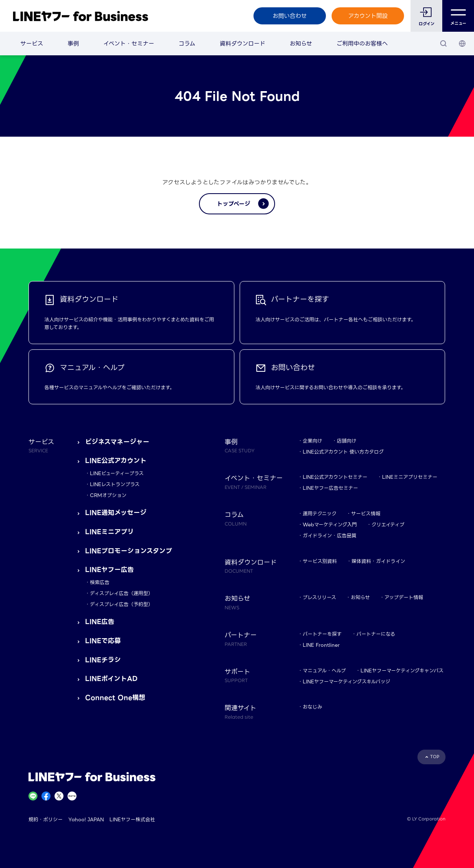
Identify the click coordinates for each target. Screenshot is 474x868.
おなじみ (312, 707)
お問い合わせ (290, 16)
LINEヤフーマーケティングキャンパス (402, 671)
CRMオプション (108, 495)
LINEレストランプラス (115, 484)
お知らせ (301, 44)
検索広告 (100, 582)
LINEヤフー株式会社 (132, 819)
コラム (187, 44)
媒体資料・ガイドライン (378, 561)
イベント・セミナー (129, 44)
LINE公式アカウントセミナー (335, 477)
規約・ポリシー (46, 819)
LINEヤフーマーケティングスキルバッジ (346, 682)
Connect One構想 (115, 698)
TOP (435, 757)
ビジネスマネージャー (117, 442)
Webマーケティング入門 (330, 525)
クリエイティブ (388, 525)
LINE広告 (100, 622)
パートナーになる (376, 634)
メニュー (458, 16)
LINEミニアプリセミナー (410, 477)
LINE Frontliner (321, 645)
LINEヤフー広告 (109, 570)
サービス (32, 44)
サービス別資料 (320, 561)
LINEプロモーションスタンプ (129, 551)
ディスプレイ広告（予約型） (121, 604)
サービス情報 (366, 514)
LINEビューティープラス (117, 473)
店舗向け (347, 441)
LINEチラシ (103, 660)
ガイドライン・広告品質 (330, 535)
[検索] (443, 44)
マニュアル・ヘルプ (324, 671)
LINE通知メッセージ (116, 513)
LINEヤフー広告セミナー (330, 488)
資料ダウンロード (242, 44)
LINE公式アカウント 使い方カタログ (343, 452)
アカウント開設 (368, 16)
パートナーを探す (322, 634)
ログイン (427, 24)
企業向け (312, 441)
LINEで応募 (103, 641)
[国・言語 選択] (462, 44)
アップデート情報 (404, 597)
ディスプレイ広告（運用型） (121, 593)
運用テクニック (320, 514)
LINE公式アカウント (116, 461)
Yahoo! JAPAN (86, 819)
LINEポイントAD (111, 679)
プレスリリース (319, 597)
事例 (73, 44)
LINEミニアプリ (109, 532)
